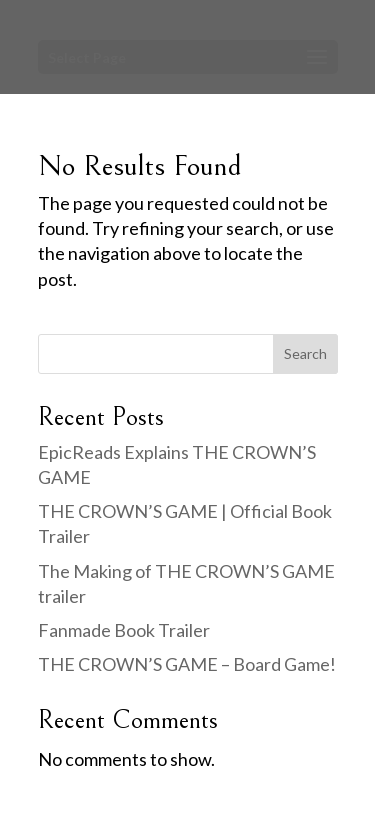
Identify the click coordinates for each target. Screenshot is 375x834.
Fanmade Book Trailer (124, 630)
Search (305, 353)
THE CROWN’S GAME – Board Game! (187, 664)
